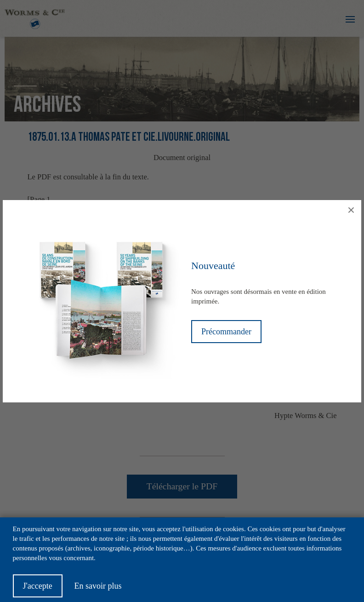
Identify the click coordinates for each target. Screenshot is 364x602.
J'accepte (38, 591)
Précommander (226, 332)
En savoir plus (98, 591)
